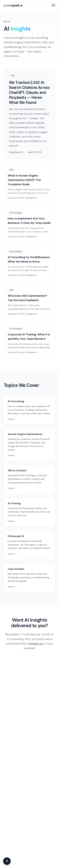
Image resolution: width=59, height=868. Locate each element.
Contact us (35, 644)
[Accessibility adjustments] (7, 861)
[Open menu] (53, 5)
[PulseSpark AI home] (13, 5)
